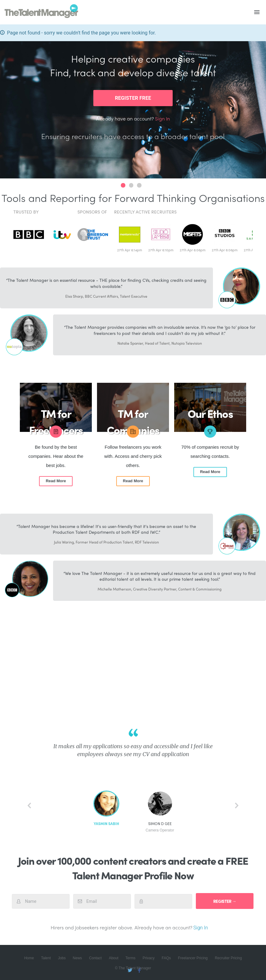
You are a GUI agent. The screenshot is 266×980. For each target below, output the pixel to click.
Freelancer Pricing (193, 958)
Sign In (162, 118)
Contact (95, 958)
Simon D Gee (160, 827)
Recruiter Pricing (228, 958)
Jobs (62, 958)
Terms (130, 958)
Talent (46, 958)
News (77, 958)
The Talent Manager (41, 12)
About (114, 958)
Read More (56, 481)
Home (29, 958)
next (237, 806)
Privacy (148, 958)
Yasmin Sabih (106, 824)
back (29, 806)
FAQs (166, 958)
